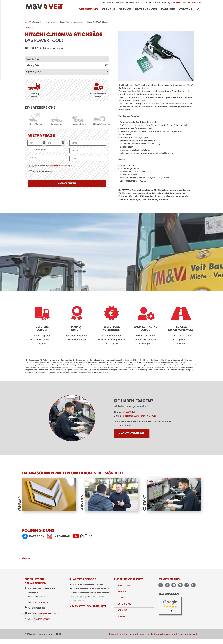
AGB (196, 634)
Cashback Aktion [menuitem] (155, 2)
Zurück (26, 558)
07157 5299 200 (127, 412)
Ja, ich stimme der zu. (52, 166)
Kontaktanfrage (133, 433)
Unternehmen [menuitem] (146, 9)
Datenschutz (184, 634)
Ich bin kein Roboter (43, 171)
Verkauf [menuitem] (108, 9)
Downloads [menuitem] (134, 2)
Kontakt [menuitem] (186, 9)
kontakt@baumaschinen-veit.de (139, 416)
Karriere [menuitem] (168, 9)
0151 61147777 (44, 619)
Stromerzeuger (78, 22)
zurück (29, 28)
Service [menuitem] (125, 9)
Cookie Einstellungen (150, 634)
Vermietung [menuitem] (89, 9)
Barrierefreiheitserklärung (122, 634)
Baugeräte (64, 22)
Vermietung (53, 22)
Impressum (170, 634)
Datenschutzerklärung (60, 166)
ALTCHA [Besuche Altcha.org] (64, 176)
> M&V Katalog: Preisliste (88, 606)
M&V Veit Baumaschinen (35, 22)
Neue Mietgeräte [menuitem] (113, 2)
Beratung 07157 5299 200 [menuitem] (186, 2)
